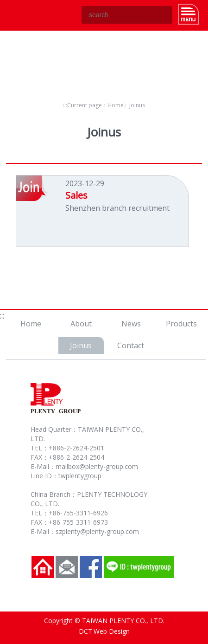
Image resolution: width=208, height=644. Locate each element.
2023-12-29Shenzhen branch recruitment (117, 196)
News (131, 324)
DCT (85, 631)
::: (65, 105)
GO (164, 15)
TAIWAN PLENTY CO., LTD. (30, 15)
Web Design (112, 631)
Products (181, 324)
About (81, 324)
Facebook (91, 567)
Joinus (81, 345)
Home (116, 105)
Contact (131, 345)
